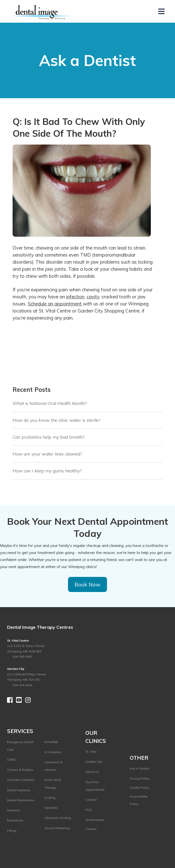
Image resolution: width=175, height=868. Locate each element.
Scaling (50, 798)
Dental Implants (19, 790)
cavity (93, 297)
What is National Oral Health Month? (50, 403)
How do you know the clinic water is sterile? (57, 420)
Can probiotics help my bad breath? (49, 437)
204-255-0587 (22, 657)
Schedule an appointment (55, 304)
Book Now (87, 584)
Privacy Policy (139, 778)
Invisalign (51, 742)
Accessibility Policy (139, 800)
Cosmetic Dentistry (21, 780)
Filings (12, 831)
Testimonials (95, 820)
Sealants (51, 808)
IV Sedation (53, 752)
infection (75, 297)
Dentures (14, 810)
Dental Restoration (21, 800)
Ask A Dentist (139, 768)
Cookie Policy (139, 788)
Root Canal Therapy (53, 784)
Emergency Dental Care (20, 746)
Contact (91, 800)
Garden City (94, 762)
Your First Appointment (95, 786)
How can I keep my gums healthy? (47, 471)
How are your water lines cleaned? (47, 454)
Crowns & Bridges (20, 770)
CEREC (12, 760)
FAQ (89, 810)
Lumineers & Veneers (54, 766)
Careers (91, 829)
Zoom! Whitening (57, 828)
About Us (92, 772)
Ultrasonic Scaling (58, 818)
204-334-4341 (22, 685)
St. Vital (91, 752)
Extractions (15, 820)
